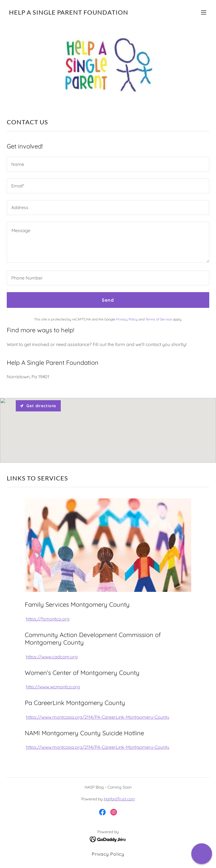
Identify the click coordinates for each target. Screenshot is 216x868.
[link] (69, 13)
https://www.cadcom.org (52, 657)
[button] (204, 12)
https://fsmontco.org (48, 619)
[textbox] (108, 164)
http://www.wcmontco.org (53, 687)
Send (108, 300)
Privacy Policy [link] (127, 319)
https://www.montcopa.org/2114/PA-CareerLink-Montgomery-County (98, 717)
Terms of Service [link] (159, 319)
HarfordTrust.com (119, 799)
